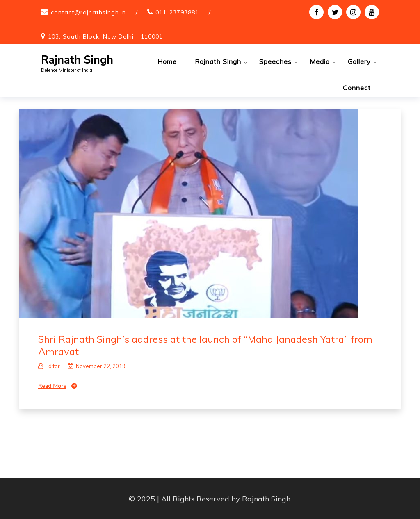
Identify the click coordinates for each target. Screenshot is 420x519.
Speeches (275, 61)
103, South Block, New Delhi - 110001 (105, 36)
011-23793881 (177, 12)
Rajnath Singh (77, 60)
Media (320, 61)
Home (167, 61)
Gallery (359, 61)
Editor (49, 366)
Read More (52, 386)
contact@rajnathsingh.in (88, 12)
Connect (357, 88)
